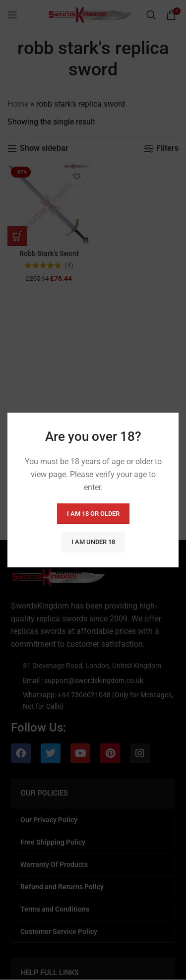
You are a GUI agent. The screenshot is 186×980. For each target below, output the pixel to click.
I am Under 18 (93, 542)
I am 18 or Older (93, 514)
